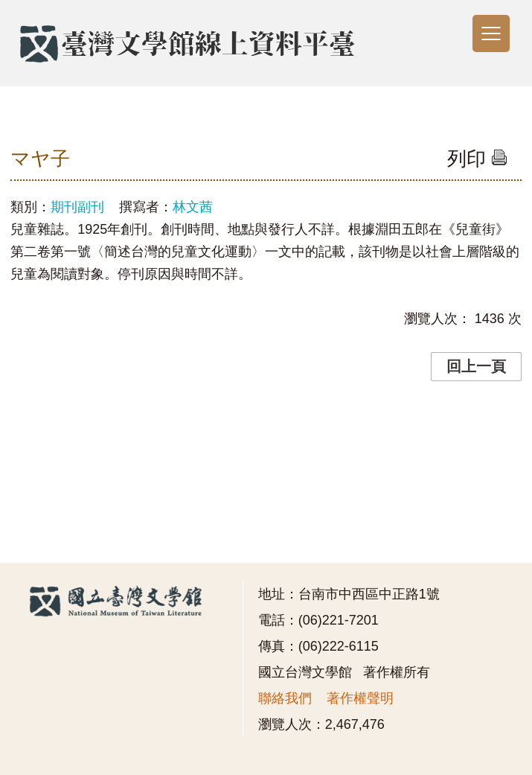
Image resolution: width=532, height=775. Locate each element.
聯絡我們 (285, 698)
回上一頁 (476, 366)
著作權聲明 (360, 698)
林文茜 (193, 207)
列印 (477, 159)
